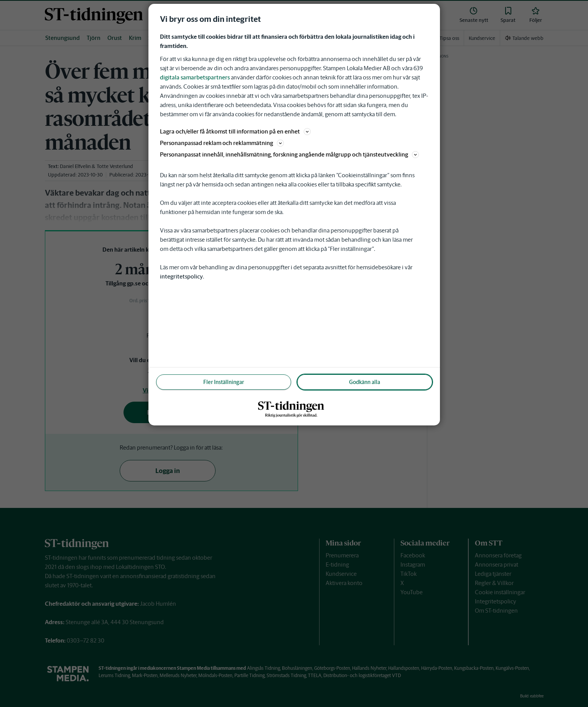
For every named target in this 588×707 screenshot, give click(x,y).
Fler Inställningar (224, 382)
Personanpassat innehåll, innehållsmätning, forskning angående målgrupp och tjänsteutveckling (289, 154)
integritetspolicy (181, 276)
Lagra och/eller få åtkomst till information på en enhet (235, 131)
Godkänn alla (365, 382)
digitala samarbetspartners (195, 77)
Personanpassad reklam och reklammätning (222, 143)
